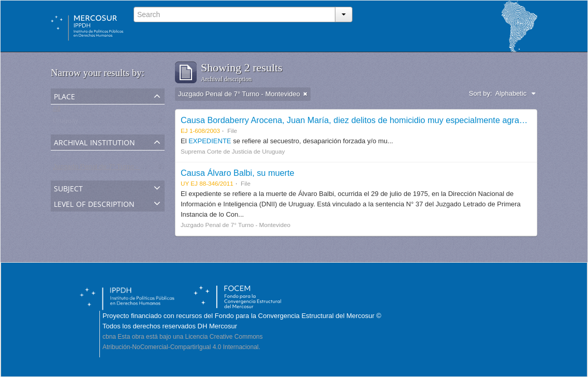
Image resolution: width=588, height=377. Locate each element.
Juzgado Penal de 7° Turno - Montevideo (114, 169)
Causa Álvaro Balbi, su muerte (237, 173)
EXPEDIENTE (211, 141)
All (56, 110)
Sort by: (481, 93)
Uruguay (65, 123)
